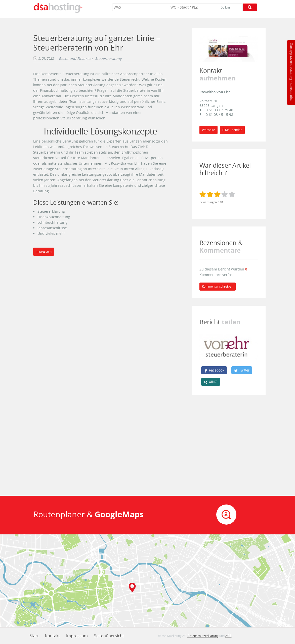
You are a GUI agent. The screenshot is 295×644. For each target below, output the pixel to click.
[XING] (211, 382)
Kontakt (52, 636)
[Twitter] (242, 370)
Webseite (208, 130)
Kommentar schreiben (218, 286)
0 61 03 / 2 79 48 (219, 110)
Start (34, 636)
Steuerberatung (108, 59)
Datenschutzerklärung (291, 61)
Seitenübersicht (109, 636)
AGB (228, 636)
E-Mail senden (232, 130)
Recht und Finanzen (76, 59)
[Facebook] (214, 370)
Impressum (291, 93)
